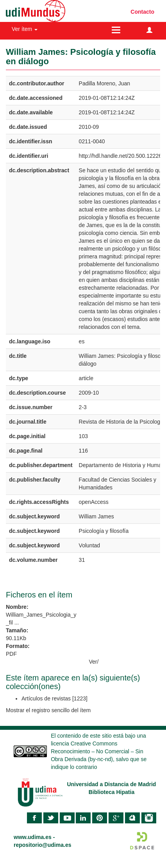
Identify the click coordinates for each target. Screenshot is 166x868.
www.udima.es (33, 837)
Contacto (142, 12)
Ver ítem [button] (25, 29)
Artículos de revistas (46, 698)
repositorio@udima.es (42, 845)
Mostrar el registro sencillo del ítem (48, 710)
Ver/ (94, 662)
